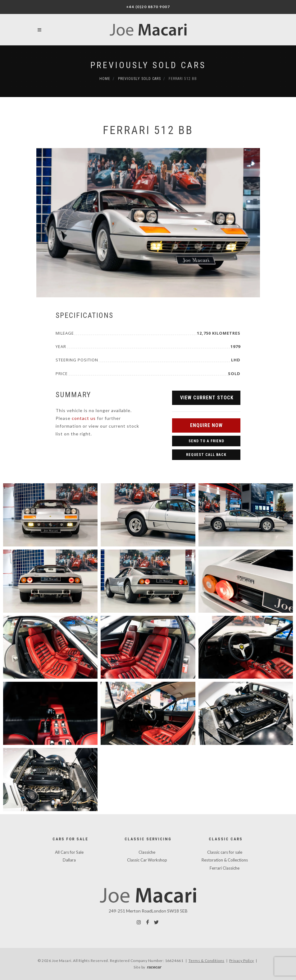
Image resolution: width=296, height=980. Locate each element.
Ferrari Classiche (225, 868)
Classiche (147, 852)
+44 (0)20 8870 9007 (148, 7)
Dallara (69, 860)
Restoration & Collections (225, 860)
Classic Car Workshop (147, 860)
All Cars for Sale (69, 852)
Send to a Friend (206, 441)
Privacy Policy (242, 961)
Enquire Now (206, 425)
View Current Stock (207, 398)
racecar (154, 967)
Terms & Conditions (207, 961)
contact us (84, 418)
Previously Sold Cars (148, 65)
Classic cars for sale (225, 852)
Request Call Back (206, 455)
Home (105, 79)
